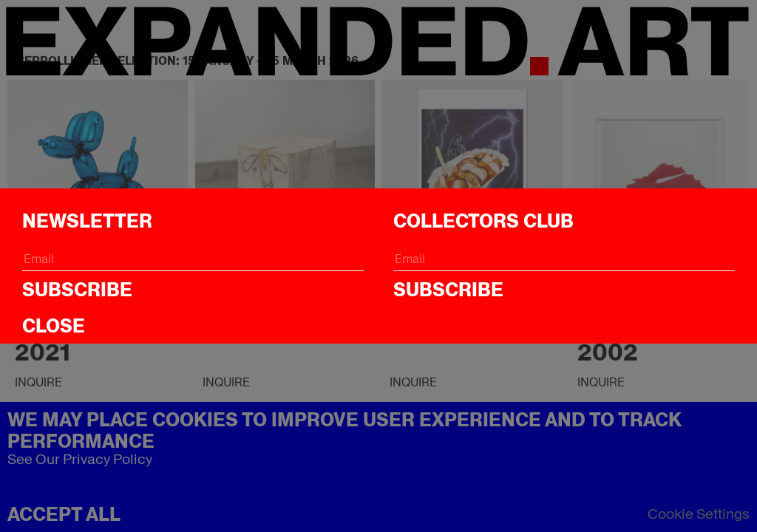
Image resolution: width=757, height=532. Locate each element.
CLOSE (54, 326)
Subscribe (77, 290)
